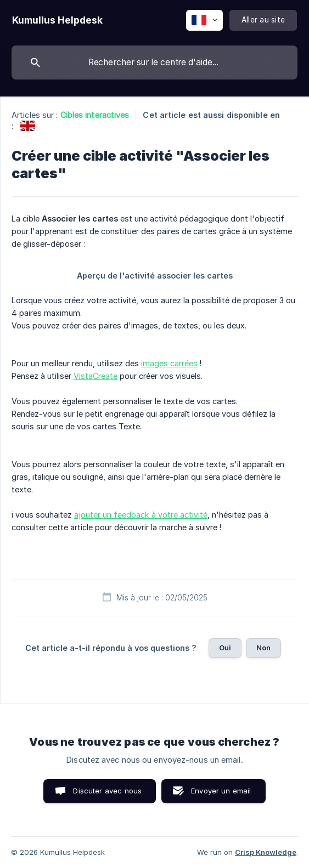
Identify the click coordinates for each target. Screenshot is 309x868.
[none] (57, 20)
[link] (28, 126)
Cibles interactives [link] (95, 115)
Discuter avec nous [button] (107, 791)
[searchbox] (154, 63)
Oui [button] (225, 648)
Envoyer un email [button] (221, 791)
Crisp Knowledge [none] (266, 852)
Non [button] (263, 648)
